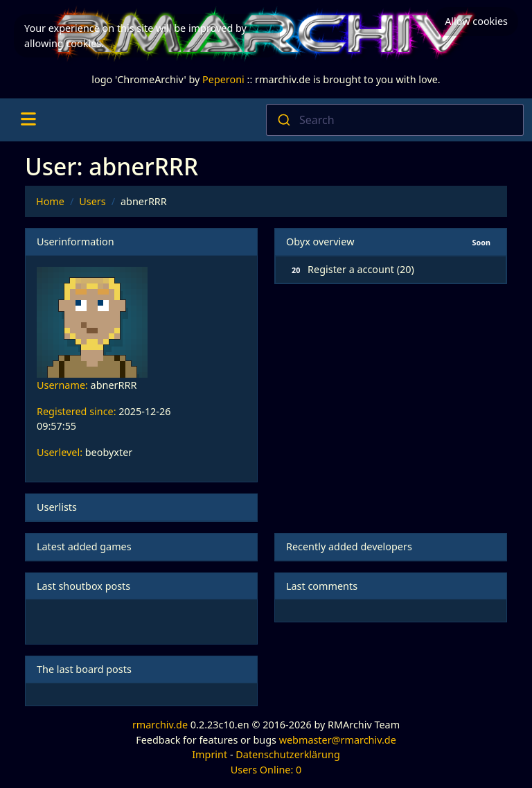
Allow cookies (476, 21)
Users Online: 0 (266, 770)
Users (92, 201)
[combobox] (395, 120)
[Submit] (283, 120)
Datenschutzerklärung (287, 754)
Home (50, 201)
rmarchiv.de (160, 725)
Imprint (210, 754)
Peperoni (223, 79)
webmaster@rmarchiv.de (338, 740)
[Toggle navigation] (28, 120)
